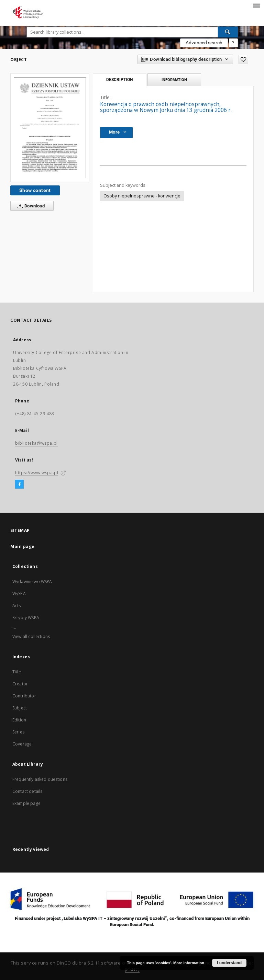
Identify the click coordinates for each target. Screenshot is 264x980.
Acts (17, 606)
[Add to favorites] (243, 60)
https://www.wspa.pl (37, 473)
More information (189, 963)
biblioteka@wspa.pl (36, 443)
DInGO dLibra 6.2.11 (78, 963)
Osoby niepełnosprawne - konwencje (142, 196)
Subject (20, 708)
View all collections (31, 636)
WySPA (19, 594)
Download (30, 206)
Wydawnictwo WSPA (32, 582)
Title (17, 672)
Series (18, 732)
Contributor (24, 696)
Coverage (22, 744)
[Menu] (256, 5)
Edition (19, 720)
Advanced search (204, 43)
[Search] (228, 32)
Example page (26, 803)
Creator (20, 684)
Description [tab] (119, 80)
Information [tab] (174, 80)
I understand (229, 963)
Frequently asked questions (40, 779)
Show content (35, 190)
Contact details (27, 791)
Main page (23, 546)
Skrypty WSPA (26, 618)
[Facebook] (19, 485)
